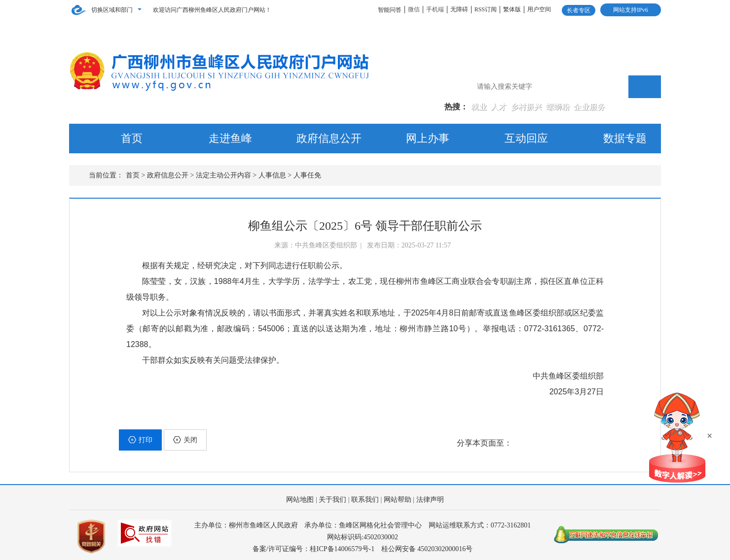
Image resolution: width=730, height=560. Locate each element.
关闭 (185, 440)
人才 (500, 107)
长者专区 (579, 10)
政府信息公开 (329, 138)
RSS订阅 (486, 9)
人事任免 (307, 175)
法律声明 (430, 500)
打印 (140, 440)
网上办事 (428, 138)
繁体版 (512, 9)
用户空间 (539, 9)
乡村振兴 (527, 107)
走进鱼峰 (230, 138)
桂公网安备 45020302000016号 (427, 549)
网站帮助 (398, 500)
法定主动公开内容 (223, 175)
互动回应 (526, 138)
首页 (132, 138)
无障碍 (459, 9)
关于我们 (332, 500)
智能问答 (390, 10)
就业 (480, 107)
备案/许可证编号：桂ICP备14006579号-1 (313, 549)
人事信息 (272, 175)
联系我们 (365, 500)
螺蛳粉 (559, 107)
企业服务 (589, 107)
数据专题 (625, 138)
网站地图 (300, 500)
